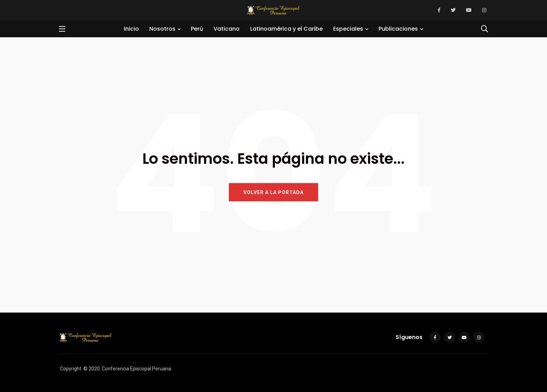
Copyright (71, 369)
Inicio (131, 29)
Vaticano (227, 29)
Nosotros (162, 29)
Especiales (348, 29)
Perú (197, 29)
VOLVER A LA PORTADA (273, 192)
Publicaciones (398, 29)
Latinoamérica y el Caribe (286, 29)
